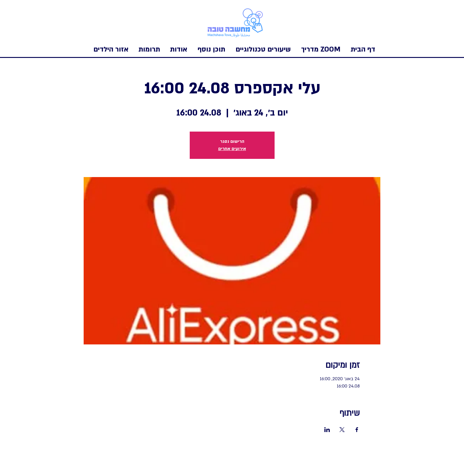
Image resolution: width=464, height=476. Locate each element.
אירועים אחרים (232, 149)
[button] (111, 49)
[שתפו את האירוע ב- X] (342, 430)
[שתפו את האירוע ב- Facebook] (357, 430)
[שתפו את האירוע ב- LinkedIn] (327, 430)
